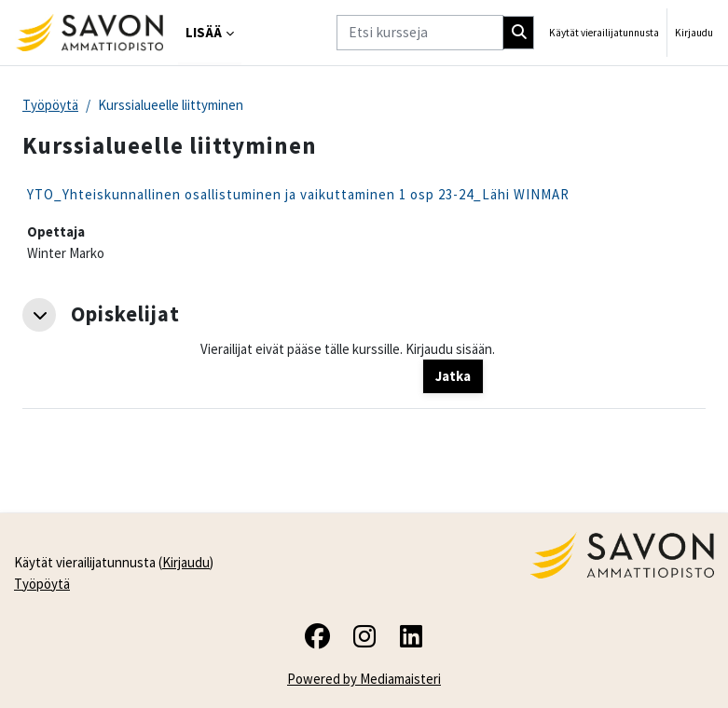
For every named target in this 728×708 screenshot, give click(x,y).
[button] (39, 315)
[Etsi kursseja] (420, 32)
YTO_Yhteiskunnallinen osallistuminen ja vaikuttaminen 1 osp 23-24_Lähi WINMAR (298, 194)
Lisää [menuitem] (204, 32)
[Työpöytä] (89, 33)
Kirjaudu (694, 33)
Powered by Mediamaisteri (364, 679)
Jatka (453, 376)
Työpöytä (50, 105)
